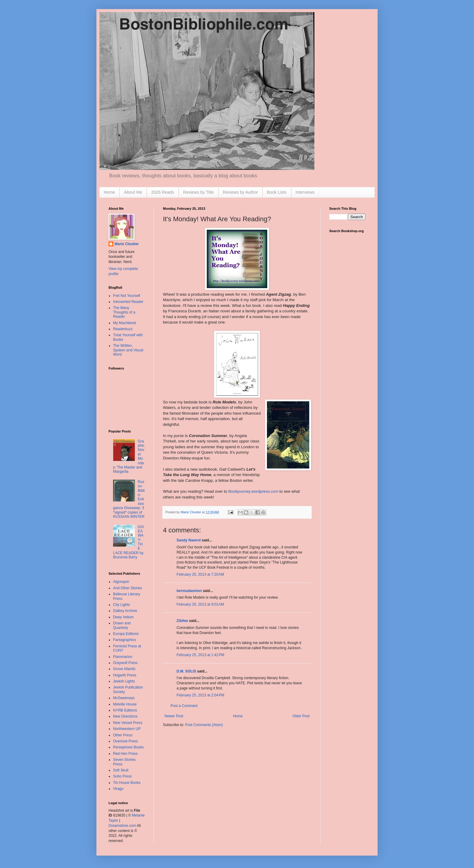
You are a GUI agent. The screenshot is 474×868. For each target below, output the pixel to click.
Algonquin (121, 582)
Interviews (305, 192)
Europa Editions (126, 634)
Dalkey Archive (125, 611)
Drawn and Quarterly (122, 625)
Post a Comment (184, 706)
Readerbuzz (123, 329)
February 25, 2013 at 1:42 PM (200, 655)
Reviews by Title (198, 192)
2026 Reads (163, 192)
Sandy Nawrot (189, 540)
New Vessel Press (128, 723)
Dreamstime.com (122, 826)
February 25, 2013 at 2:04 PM (200, 695)
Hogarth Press (125, 675)
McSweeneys (124, 698)
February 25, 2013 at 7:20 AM (200, 574)
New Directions (125, 716)
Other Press (123, 735)
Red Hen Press (125, 754)
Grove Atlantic (124, 669)
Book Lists (277, 192)
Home (109, 192)
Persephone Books (128, 747)
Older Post (301, 716)
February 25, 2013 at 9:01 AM (200, 604)
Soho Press (122, 776)
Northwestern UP (127, 729)
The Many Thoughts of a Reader (124, 312)
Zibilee (182, 621)
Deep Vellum (123, 617)
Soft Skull (121, 770)
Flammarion (123, 657)
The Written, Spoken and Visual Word (128, 350)
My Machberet (125, 323)
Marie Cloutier (127, 244)
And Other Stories (127, 588)
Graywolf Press (125, 663)
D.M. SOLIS (186, 671)
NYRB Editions (125, 710)
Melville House (125, 704)
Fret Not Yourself (127, 296)
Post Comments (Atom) (204, 725)
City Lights (122, 605)
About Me (133, 192)
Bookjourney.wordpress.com (253, 491)
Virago (118, 789)
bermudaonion (189, 591)
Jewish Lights (124, 681)
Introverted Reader (128, 302)
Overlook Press (125, 741)
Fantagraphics (125, 640)
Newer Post (174, 716)
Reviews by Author (240, 192)
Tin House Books (127, 783)
